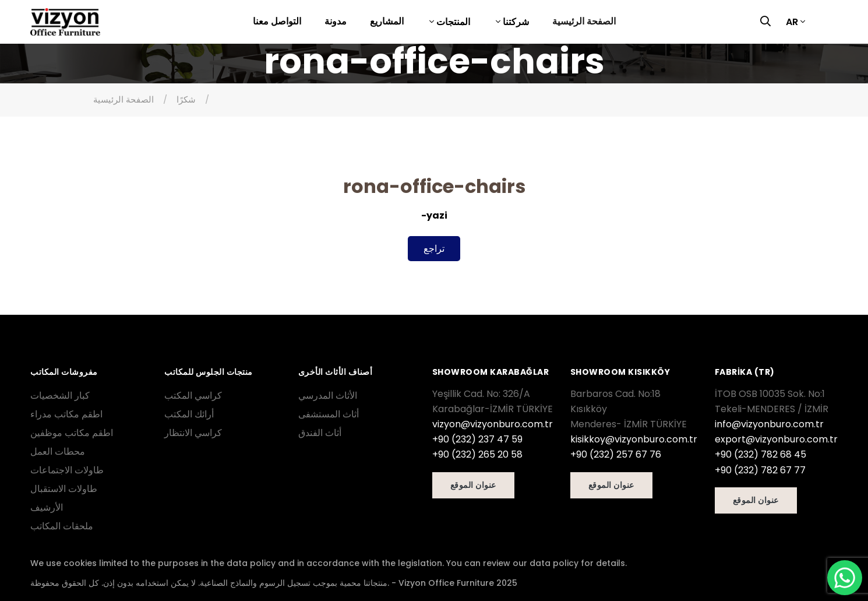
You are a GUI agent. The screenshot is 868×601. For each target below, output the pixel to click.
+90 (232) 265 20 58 (477, 454)
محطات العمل (58, 451)
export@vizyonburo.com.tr (776, 439)
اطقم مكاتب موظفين (72, 433)
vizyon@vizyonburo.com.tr (493, 424)
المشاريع (387, 21)
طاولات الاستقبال (64, 489)
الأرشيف (47, 507)
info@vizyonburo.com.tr (769, 424)
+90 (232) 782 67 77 (760, 470)
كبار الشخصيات (60, 396)
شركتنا (515, 22)
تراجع (434, 249)
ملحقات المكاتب (62, 526)
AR (792, 22)
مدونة (336, 21)
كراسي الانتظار (193, 433)
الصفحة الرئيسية (584, 21)
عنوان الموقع (473, 485)
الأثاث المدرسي (328, 396)
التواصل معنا (277, 21)
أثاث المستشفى (329, 414)
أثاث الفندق (320, 433)
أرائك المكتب (189, 414)
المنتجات (452, 22)
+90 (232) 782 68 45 (761, 454)
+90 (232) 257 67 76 (616, 454)
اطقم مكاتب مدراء (66, 414)
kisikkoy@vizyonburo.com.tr (634, 439)
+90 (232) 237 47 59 (477, 439)
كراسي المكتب (193, 396)
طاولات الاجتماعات (67, 470)
